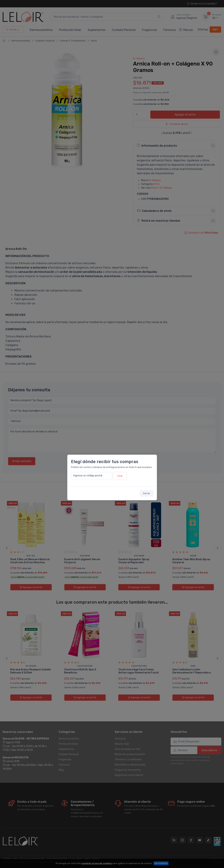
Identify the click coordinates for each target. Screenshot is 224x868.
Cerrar (147, 493)
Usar (120, 476)
